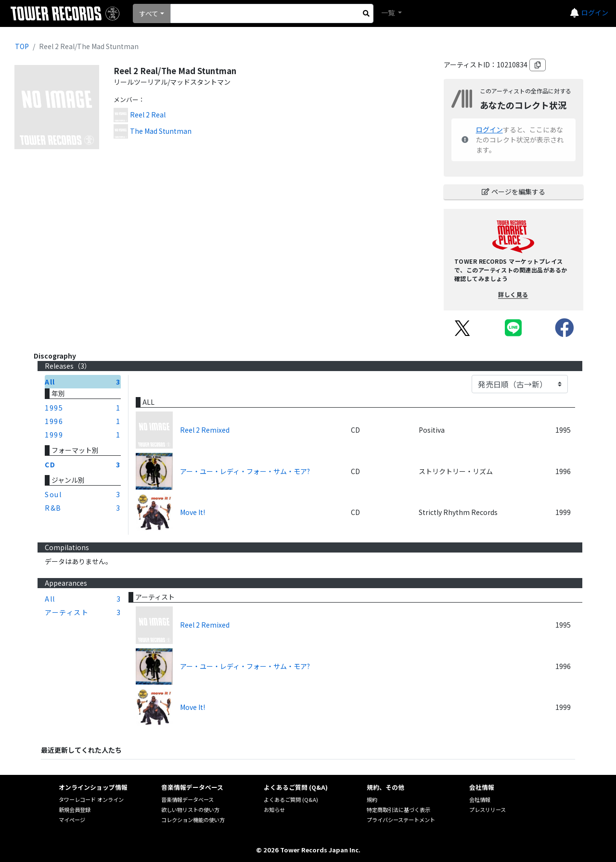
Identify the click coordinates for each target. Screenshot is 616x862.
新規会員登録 (75, 810)
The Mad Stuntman (161, 131)
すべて (149, 13)
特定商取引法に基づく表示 (398, 810)
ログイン (595, 13)
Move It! (192, 512)
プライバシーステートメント (401, 820)
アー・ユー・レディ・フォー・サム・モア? (245, 471)
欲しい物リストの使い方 (190, 810)
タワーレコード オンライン (91, 799)
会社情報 (480, 799)
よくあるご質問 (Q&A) (291, 799)
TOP (22, 46)
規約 (372, 799)
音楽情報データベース (187, 799)
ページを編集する (513, 192)
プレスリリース (488, 810)
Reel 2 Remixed (205, 430)
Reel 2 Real (148, 115)
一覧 (389, 13)
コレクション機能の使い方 (193, 820)
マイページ (72, 820)
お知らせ (274, 810)
